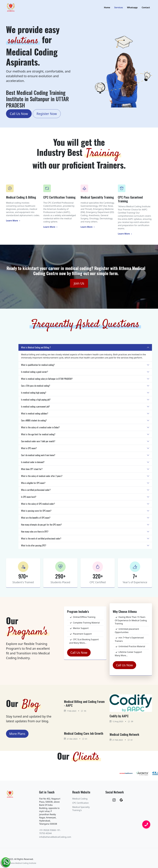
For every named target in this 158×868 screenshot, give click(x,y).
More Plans (17, 735)
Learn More (13, 222)
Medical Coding (80, 800)
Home (107, 8)
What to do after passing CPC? (34, 547)
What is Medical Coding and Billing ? (36, 349)
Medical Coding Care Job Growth (84, 735)
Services (119, 8)
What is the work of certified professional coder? (41, 540)
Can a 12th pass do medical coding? (36, 387)
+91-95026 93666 (47, 832)
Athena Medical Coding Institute (22, 865)
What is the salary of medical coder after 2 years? (42, 477)
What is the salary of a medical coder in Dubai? (40, 429)
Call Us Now (19, 115)
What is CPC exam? (29, 450)
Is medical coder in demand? (33, 464)
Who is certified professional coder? (36, 491)
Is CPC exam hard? (29, 498)
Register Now (47, 115)
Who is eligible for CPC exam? (33, 484)
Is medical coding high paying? (34, 394)
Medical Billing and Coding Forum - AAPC (84, 705)
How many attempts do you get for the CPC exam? (41, 526)
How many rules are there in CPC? (35, 533)
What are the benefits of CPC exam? (36, 519)
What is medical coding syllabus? (35, 415)
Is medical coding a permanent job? (35, 408)
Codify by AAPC (119, 717)
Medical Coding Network (124, 736)
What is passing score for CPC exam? (36, 512)
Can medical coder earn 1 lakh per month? (38, 443)
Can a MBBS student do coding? (34, 422)
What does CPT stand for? (32, 470)
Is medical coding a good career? (35, 373)
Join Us (79, 285)
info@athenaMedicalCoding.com (55, 839)
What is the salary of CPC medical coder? (38, 505)
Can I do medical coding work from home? (38, 457)
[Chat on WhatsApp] (6, 862)
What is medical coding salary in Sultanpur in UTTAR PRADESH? (47, 380)
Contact (146, 8)
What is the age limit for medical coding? (38, 436)
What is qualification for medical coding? (38, 366)
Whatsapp (132, 8)
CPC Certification (81, 804)
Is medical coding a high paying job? (36, 401)
